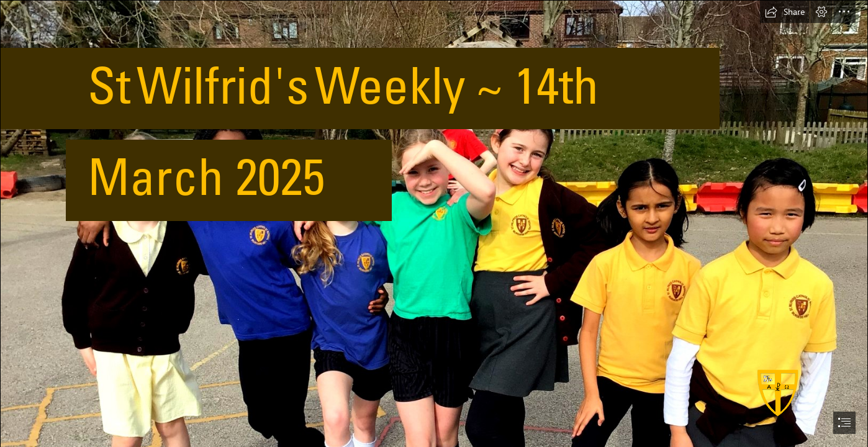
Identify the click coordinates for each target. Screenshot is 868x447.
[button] (785, 12)
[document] (434, 223)
